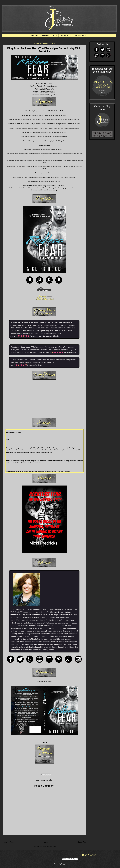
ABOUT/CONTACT (81, 35)
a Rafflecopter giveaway (44, 682)
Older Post (82, 842)
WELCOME (35, 35)
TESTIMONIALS (66, 35)
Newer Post (9, 842)
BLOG (55, 35)
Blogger (64, 864)
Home (45, 842)
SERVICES (46, 35)
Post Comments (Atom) (49, 846)
